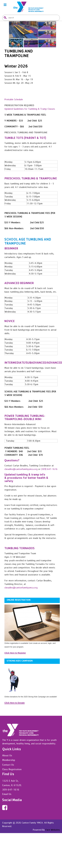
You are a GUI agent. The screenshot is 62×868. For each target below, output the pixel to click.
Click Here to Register (15, 653)
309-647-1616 (11, 790)
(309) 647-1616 (49, 469)
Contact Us (8, 765)
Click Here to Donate (15, 703)
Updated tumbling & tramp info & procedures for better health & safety (26, 478)
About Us (7, 755)
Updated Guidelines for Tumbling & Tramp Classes (30, 109)
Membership (9, 760)
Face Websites (52, 830)
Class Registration (12, 769)
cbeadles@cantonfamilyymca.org (21, 469)
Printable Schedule (14, 99)
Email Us (7, 794)
